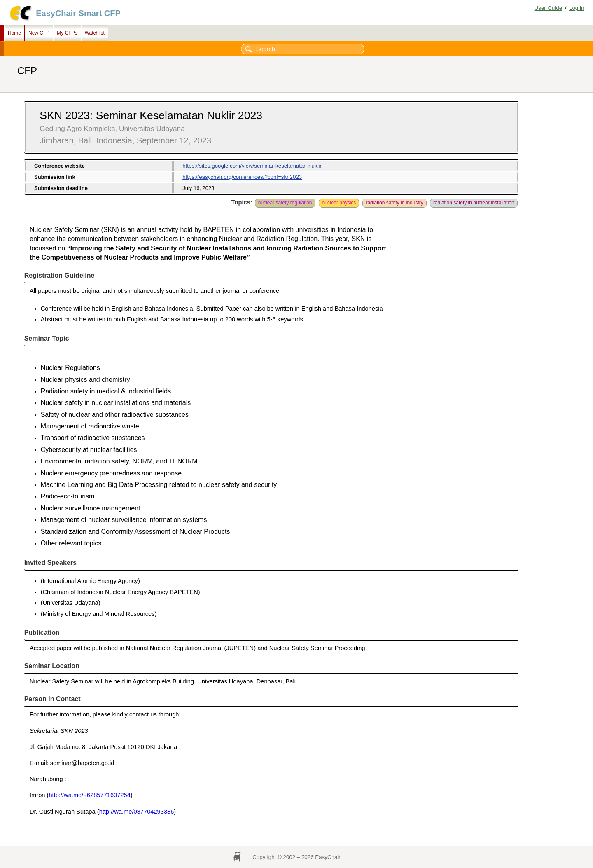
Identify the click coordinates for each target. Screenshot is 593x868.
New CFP (39, 33)
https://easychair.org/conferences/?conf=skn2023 (242, 177)
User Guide (548, 8)
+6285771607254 (107, 795)
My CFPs (67, 33)
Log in (577, 8)
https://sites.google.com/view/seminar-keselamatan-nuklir (252, 166)
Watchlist (95, 33)
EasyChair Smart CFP (78, 13)
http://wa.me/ (66, 795)
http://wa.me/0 (118, 812)
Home (14, 33)
